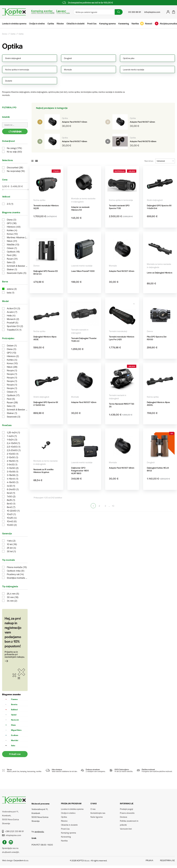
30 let (11, 551)
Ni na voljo (14, 152)
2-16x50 (13, 461)
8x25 (11, 500)
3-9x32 (12, 464)
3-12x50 (13, 468)
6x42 (11, 493)
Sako (11, 262)
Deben (12, 345)
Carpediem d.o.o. (21, 860)
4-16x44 (13, 479)
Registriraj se (167, 860)
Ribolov (60, 23)
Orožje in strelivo (37, 23)
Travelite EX (14, 330)
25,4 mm (13, 594)
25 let (11, 548)
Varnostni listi (126, 829)
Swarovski (14, 417)
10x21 (11, 514)
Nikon (12, 241)
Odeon (12, 248)
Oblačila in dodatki (75, 23)
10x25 (12, 518)
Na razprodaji (16, 171)
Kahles (12, 230)
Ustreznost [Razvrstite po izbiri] (165, 161)
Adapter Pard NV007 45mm (75, 122)
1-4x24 (12, 436)
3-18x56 (13, 475)
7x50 (11, 496)
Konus (12, 234)
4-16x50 (13, 482)
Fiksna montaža (17, 567)
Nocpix (12, 370)
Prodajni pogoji (126, 809)
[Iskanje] (94, 12)
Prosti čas (92, 23)
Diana (12, 220)
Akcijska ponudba (166, 24)
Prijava (149, 860)
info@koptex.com (12, 835)
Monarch (13, 319)
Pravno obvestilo (127, 813)
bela (11, 292)
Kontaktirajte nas (98, 813)
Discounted (15, 167)
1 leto (11, 541)
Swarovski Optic (17, 273)
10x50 (12, 525)
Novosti (146, 24)
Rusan (12, 259)
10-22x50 (13, 511)
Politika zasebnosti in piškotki (129, 823)
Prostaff (13, 323)
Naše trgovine (97, 817)
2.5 (10, 204)
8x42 (11, 507)
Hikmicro (14, 227)
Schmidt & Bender (17, 266)
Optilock (13, 252)
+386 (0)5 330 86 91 (13, 831)
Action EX (13, 308)
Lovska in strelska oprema (14, 23)
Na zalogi (14, 148)
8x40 (11, 503)
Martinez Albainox (17, 237)
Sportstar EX (15, 326)
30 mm (13, 597)
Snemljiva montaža (17, 578)
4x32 (11, 486)
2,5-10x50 (14, 447)
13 (113, 506)
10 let (12, 544)
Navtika (135, 23)
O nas (93, 809)
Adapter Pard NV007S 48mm (143, 141)
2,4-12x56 (13, 443)
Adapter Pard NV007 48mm (75, 141)
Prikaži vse (15, 754)
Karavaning (124, 23)
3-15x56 (13, 471)
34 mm (12, 601)
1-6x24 (12, 439)
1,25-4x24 (13, 432)
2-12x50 (13, 457)
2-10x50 (13, 454)
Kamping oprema (107, 23)
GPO (12, 223)
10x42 (12, 521)
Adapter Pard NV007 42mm (142, 122)
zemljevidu (39, 831)
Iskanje (15, 131)
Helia (11, 315)
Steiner (12, 269)
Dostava (124, 817)
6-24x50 (13, 489)
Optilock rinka (16, 571)
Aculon (12, 312)
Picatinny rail (15, 574)
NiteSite (13, 244)
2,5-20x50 (14, 450)
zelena (12, 289)
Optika (51, 23)
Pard (12, 255)
